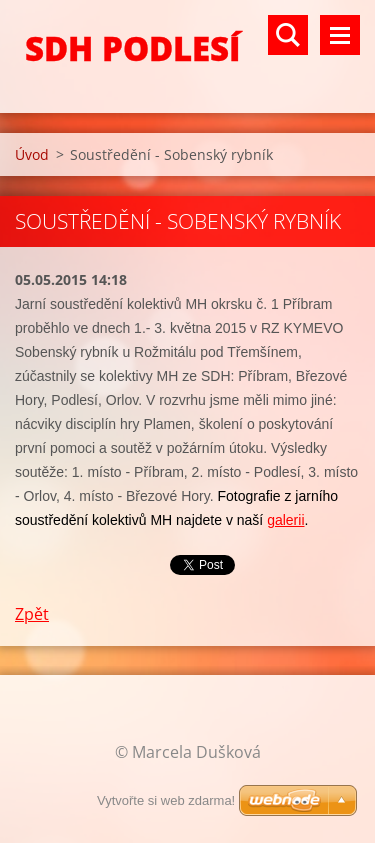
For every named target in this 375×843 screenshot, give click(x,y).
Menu (340, 35)
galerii (285, 520)
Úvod (32, 154)
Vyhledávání (288, 35)
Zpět (32, 614)
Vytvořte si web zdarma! (166, 800)
